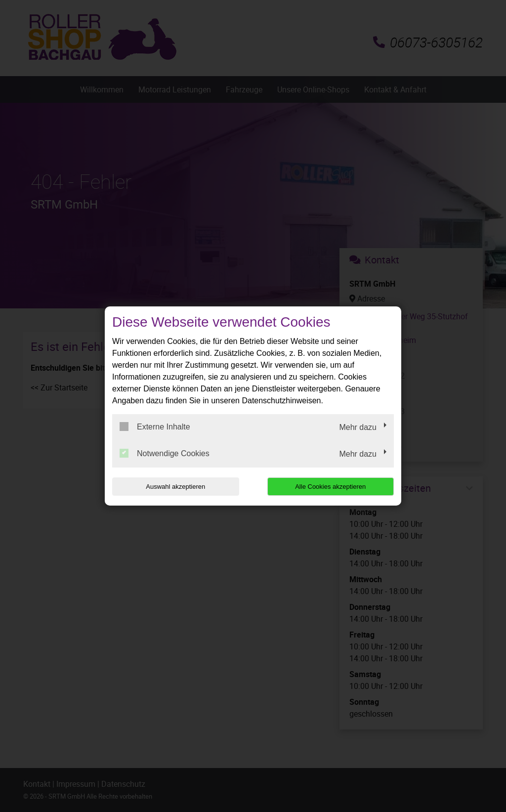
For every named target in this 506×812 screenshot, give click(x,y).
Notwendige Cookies (165, 453)
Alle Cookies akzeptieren (330, 487)
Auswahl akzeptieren (175, 487)
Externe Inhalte (155, 427)
